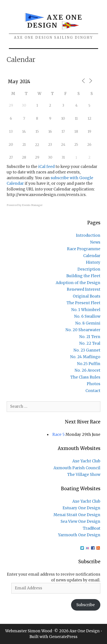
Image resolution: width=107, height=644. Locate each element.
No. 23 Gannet (87, 350)
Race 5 (58, 434)
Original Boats (87, 296)
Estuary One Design (81, 508)
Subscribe (86, 605)
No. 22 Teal (90, 343)
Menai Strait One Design (77, 515)
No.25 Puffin (89, 364)
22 (37, 145)
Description (89, 269)
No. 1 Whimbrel (86, 310)
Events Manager (32, 205)
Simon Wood (40, 631)
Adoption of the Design (78, 283)
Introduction (88, 235)
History (93, 262)
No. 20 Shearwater (83, 330)
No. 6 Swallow (87, 316)
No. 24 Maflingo (85, 357)
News (95, 242)
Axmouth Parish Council (77, 468)
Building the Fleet (83, 276)
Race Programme (84, 249)
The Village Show (84, 475)
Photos (94, 384)
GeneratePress (63, 637)
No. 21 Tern (90, 337)
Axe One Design (55, 21)
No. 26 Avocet (87, 370)
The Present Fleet (83, 303)
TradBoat (92, 528)
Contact (93, 391)
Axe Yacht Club (86, 461)
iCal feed (46, 167)
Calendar (92, 256)
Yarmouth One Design (79, 535)
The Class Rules (85, 377)
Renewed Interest (84, 289)
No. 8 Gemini (88, 323)
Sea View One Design (80, 521)
